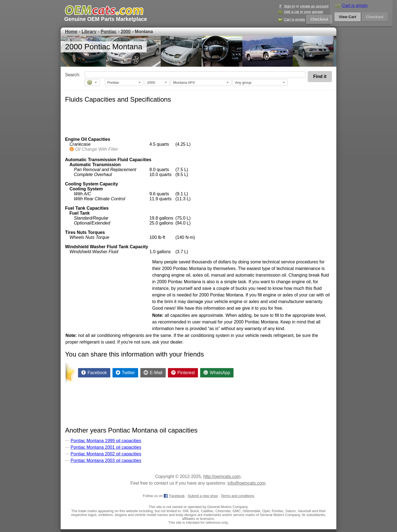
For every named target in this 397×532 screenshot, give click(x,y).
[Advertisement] (165, 119)
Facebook (174, 496)
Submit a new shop (203, 496)
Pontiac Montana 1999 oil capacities (106, 441)
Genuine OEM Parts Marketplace (106, 19)
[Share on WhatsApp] (217, 373)
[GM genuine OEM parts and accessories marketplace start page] (104, 10)
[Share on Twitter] (125, 373)
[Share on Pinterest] (183, 373)
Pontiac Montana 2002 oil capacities (106, 454)
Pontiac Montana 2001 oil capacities (106, 447)
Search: (69, 75)
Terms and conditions (238, 496)
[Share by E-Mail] (153, 373)
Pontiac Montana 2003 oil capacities (106, 461)
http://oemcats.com (222, 476)
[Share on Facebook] (94, 373)
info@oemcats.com (246, 483)
